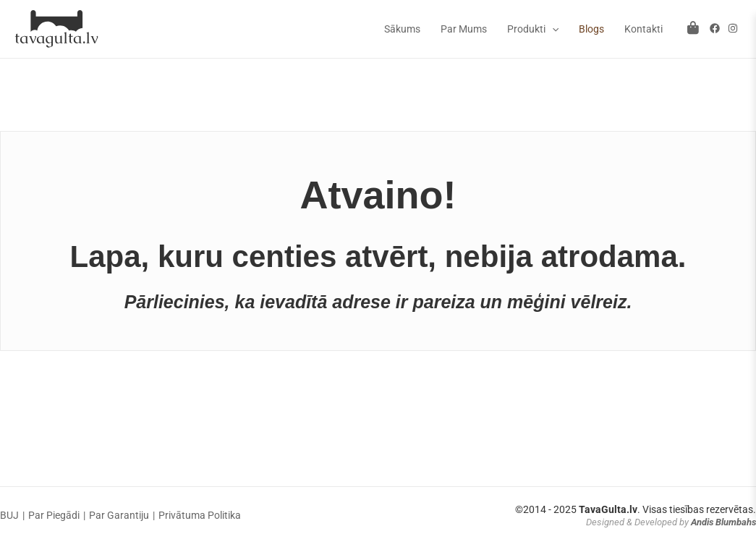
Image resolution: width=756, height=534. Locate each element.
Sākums (402, 29)
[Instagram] (733, 28)
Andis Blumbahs (723, 522)
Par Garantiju (119, 515)
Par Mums (464, 29)
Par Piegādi (54, 515)
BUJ (9, 515)
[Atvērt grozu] (693, 28)
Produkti (533, 29)
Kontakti (644, 29)
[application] (552, 29)
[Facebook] (715, 28)
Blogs (591, 29)
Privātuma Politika (200, 515)
